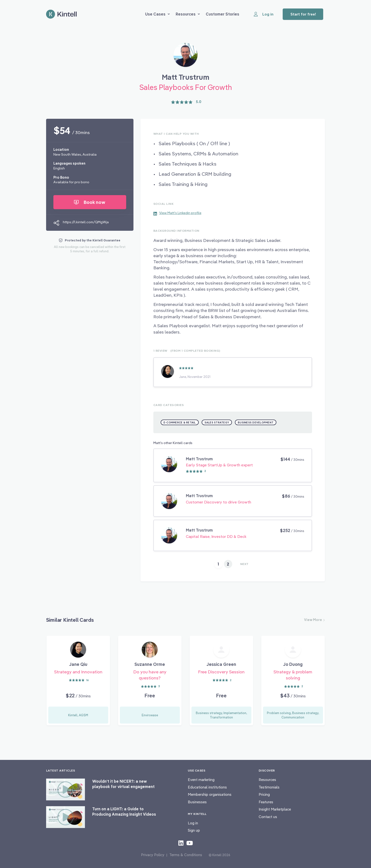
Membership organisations (210, 794)
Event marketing (201, 780)
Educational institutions (207, 787)
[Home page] (61, 14)
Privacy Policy (153, 855)
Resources (188, 14)
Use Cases (157, 14)
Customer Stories (223, 14)
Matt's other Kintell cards (173, 443)
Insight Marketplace (275, 809)
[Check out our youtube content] (190, 843)
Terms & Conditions (186, 855)
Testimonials (269, 787)
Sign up (194, 830)
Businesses (197, 802)
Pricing (264, 794)
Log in (193, 823)
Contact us (268, 817)
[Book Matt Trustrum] (185, 57)
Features (266, 802)
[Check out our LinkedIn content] (181, 843)
